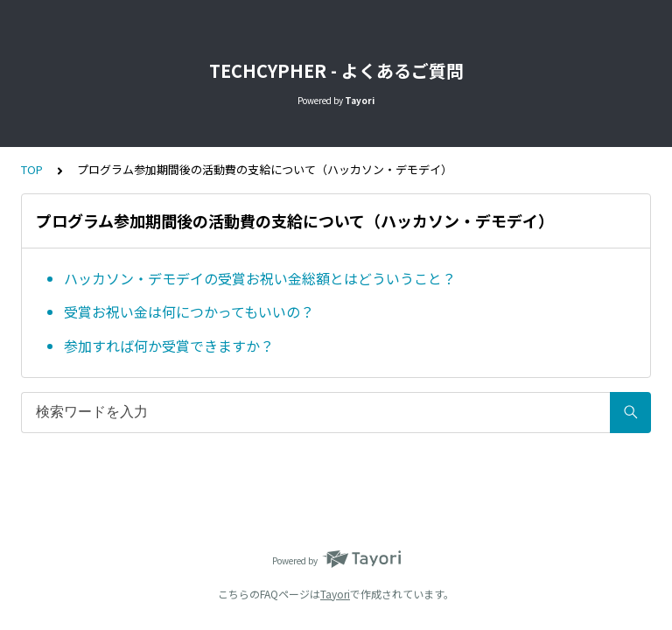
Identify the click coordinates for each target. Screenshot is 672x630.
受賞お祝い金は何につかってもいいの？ (189, 311)
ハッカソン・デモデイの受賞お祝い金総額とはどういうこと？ (260, 278)
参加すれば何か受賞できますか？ (169, 346)
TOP (32, 169)
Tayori (335, 594)
